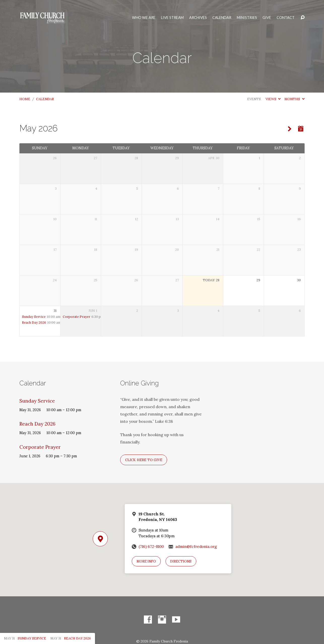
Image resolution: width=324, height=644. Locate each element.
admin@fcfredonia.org (196, 547)
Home (25, 99)
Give (267, 18)
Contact (286, 18)
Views (273, 99)
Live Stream (172, 18)
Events (254, 99)
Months (294, 99)
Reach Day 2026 (34, 323)
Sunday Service (34, 317)
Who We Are (144, 18)
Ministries (247, 18)
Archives (198, 18)
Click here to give (144, 460)
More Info (146, 561)
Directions (181, 561)
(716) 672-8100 (151, 547)
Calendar (222, 18)
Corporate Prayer (76, 317)
